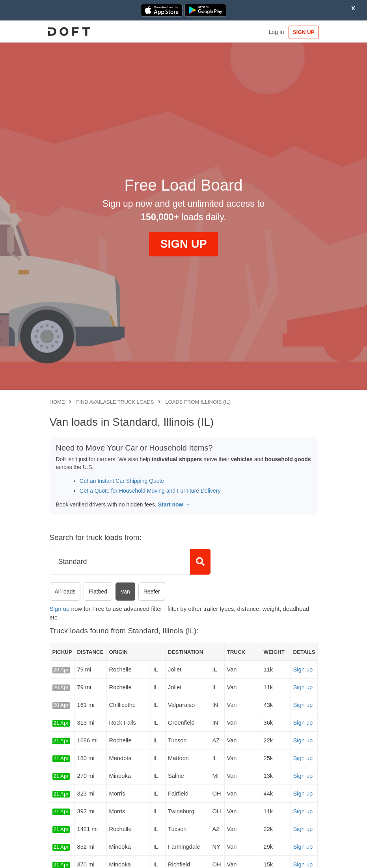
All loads (65, 592)
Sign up (60, 609)
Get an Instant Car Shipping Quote (122, 481)
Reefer (152, 592)
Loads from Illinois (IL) (198, 402)
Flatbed (98, 592)
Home (57, 402)
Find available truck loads (115, 402)
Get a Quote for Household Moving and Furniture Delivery (150, 491)
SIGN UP (301, 32)
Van (125, 592)
